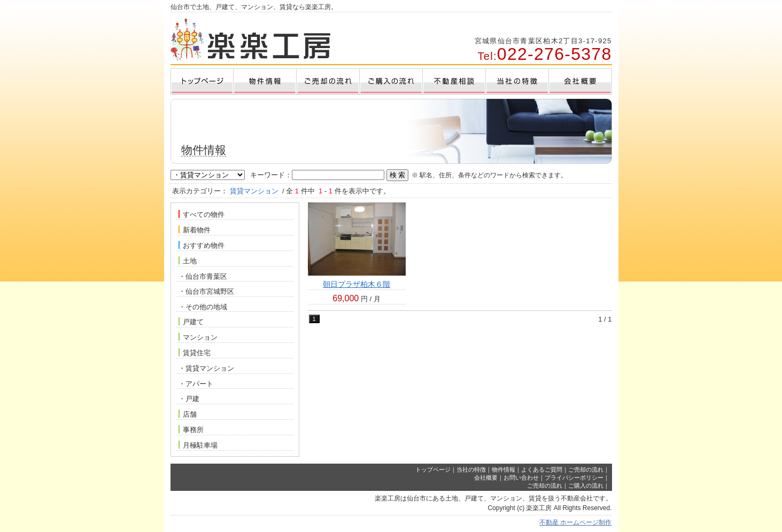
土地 (188, 261)
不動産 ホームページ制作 (575, 522)
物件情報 (504, 470)
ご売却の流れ (586, 470)
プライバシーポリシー (574, 478)
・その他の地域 (203, 307)
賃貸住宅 (195, 353)
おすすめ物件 (202, 245)
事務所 (191, 429)
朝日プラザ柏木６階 (357, 284)
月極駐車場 (198, 445)
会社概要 (486, 478)
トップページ (433, 470)
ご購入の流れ (586, 486)
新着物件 (195, 230)
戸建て (191, 322)
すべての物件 (202, 214)
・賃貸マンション (206, 368)
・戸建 (189, 399)
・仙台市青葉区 (203, 276)
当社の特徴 (471, 470)
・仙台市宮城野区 (206, 291)
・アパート (196, 384)
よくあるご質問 (542, 470)
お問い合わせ (521, 478)
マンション (198, 337)
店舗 (188, 414)
